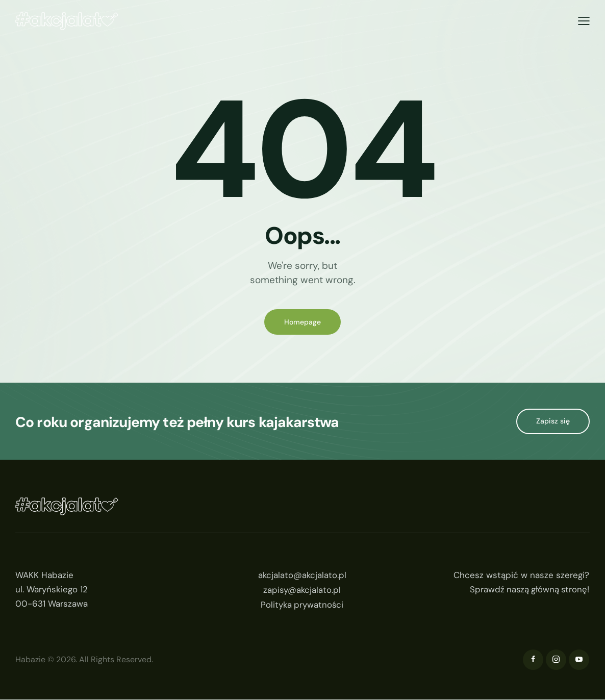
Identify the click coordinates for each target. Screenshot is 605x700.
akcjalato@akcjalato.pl (302, 576)
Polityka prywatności (302, 604)
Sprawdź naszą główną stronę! (528, 590)
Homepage (302, 322)
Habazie (30, 660)
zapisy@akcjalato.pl (302, 590)
